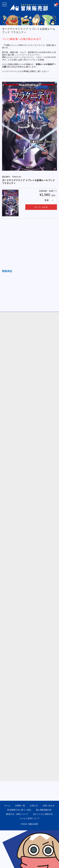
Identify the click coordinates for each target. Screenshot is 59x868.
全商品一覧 (20, 806)
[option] (30, 126)
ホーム (7, 806)
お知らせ (34, 806)
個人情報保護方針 (44, 810)
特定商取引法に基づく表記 (19, 810)
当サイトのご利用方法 (43, 814)
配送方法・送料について (17, 814)
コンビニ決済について (29, 818)
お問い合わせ (49, 806)
